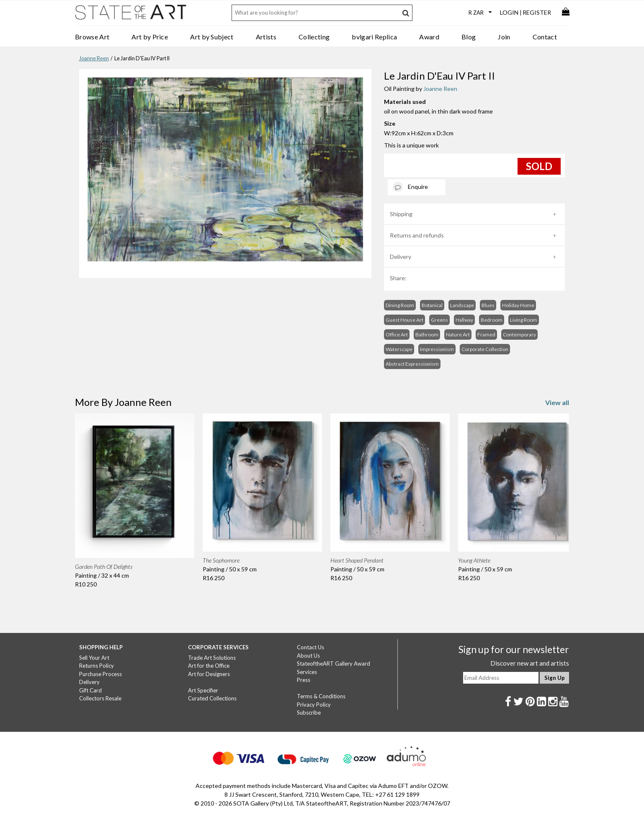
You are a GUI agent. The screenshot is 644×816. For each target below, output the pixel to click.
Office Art (397, 334)
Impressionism (437, 349)
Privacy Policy (314, 705)
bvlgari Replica (374, 37)
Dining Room (400, 305)
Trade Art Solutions (212, 658)
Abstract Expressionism (412, 364)
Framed (486, 334)
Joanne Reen (94, 58)
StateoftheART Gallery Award (334, 664)
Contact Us (310, 647)
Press (304, 680)
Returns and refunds (417, 235)
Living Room (524, 320)
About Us (308, 656)
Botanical (432, 305)
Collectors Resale (100, 698)
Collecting (314, 37)
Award (429, 37)
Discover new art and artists (530, 663)
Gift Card (90, 690)
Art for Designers (209, 674)
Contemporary (519, 334)
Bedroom (492, 320)
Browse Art (92, 37)
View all (557, 402)
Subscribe (309, 713)
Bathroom (427, 334)
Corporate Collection (485, 349)
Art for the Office (209, 666)
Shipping (401, 214)
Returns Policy (97, 666)
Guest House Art (404, 320)
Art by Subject (212, 37)
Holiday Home (518, 305)
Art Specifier (203, 690)
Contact (545, 37)
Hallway (464, 320)
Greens (439, 320)
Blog (469, 37)
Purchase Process (100, 674)
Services (307, 672)
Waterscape (399, 349)
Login (509, 12)
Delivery (401, 257)
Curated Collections (212, 698)
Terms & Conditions (321, 696)
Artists (266, 37)
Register (537, 12)
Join (504, 37)
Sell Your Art (94, 658)
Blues (488, 305)
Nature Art (458, 334)
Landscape (462, 305)
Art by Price (150, 37)
